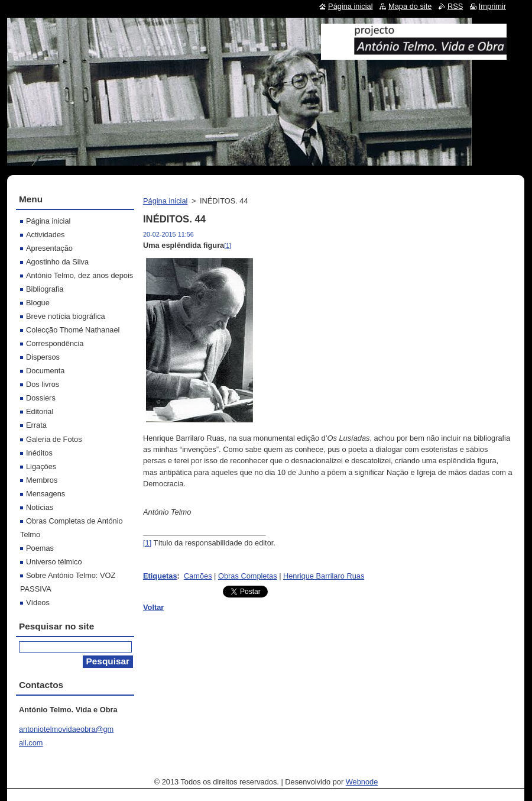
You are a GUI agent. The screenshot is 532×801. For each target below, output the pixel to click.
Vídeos (38, 603)
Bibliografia (45, 289)
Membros (42, 480)
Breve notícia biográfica (66, 316)
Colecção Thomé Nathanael (73, 330)
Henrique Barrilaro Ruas (324, 576)
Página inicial (165, 201)
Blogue (38, 303)
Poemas (40, 548)
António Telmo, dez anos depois (80, 275)
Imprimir (492, 6)
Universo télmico (54, 562)
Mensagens (46, 494)
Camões (198, 576)
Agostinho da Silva (57, 262)
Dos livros (43, 384)
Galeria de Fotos (54, 439)
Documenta (45, 371)
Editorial (40, 411)
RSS (455, 6)
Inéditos (39, 453)
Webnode (362, 782)
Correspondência (55, 343)
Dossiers (41, 398)
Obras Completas (248, 576)
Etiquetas (160, 576)
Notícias (40, 507)
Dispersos (43, 357)
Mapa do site (410, 6)
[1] (227, 246)
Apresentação (49, 248)
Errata (36, 425)
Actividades (45, 235)
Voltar (153, 607)
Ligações (41, 466)
